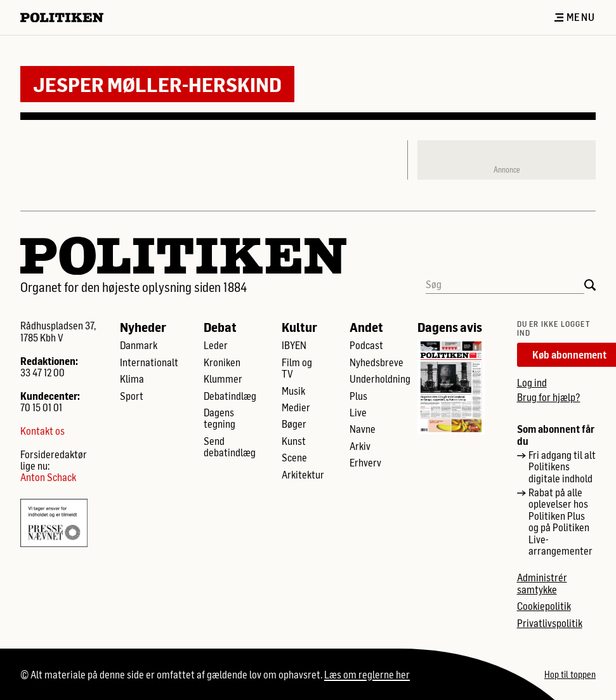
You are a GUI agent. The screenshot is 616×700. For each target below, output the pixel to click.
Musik (293, 391)
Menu (575, 17)
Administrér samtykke (542, 583)
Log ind (532, 382)
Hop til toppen (570, 675)
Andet (366, 327)
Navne (363, 429)
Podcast (366, 345)
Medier (296, 407)
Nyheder (143, 327)
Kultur (299, 327)
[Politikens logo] (67, 17)
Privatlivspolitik (550, 623)
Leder (216, 345)
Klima (132, 379)
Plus (358, 396)
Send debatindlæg (230, 447)
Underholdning (380, 379)
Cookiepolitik (544, 606)
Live (358, 413)
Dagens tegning (220, 418)
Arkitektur (303, 475)
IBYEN (294, 345)
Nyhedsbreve (377, 362)
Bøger (294, 424)
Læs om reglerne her (367, 674)
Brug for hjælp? (549, 397)
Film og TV (297, 368)
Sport (132, 396)
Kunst (294, 441)
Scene (294, 458)
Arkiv (360, 446)
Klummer (223, 379)
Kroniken (222, 362)
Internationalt (149, 362)
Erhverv (365, 463)
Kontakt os (43, 431)
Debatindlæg (230, 396)
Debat (220, 327)
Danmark (139, 345)
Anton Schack (48, 477)
